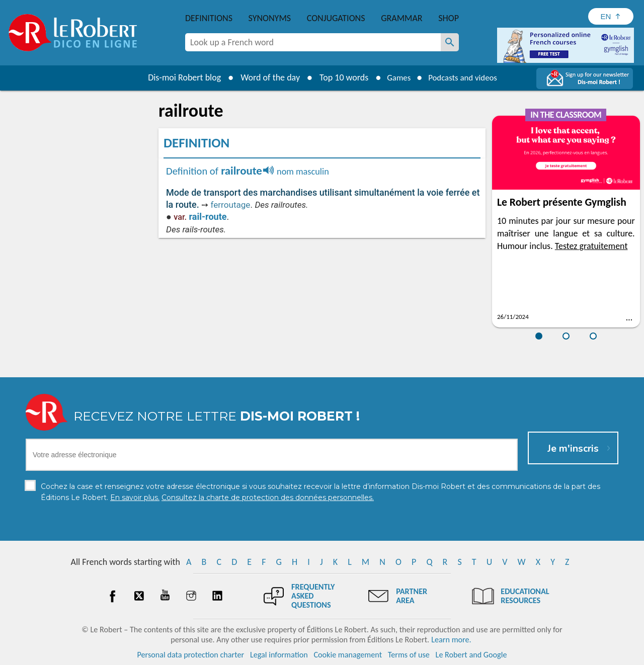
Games (395, 77)
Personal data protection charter (191, 655)
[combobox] (313, 42)
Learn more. (451, 640)
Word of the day (265, 77)
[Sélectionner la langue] (611, 16)
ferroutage (230, 205)
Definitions (209, 18)
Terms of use (409, 655)
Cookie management (348, 655)
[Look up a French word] (450, 42)
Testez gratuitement (591, 246)
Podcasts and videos (465, 77)
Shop (449, 18)
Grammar (402, 18)
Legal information (279, 655)
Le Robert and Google (471, 655)
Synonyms (270, 18)
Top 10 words (338, 77)
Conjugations (336, 18)
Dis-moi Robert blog (179, 77)
